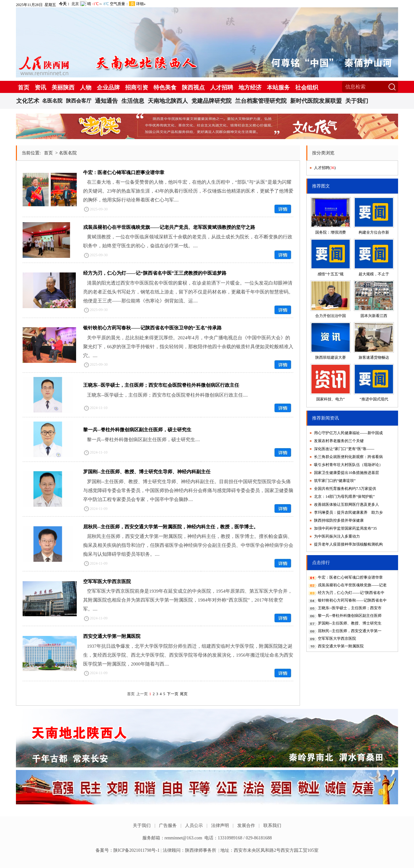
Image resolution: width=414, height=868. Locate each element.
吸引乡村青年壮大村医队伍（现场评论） (348, 465)
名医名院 (52, 101)
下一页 (173, 694)
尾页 (184, 694)
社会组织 (307, 88)
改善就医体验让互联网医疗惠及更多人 (346, 505)
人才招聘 (222, 88)
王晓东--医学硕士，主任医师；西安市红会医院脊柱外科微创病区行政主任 (161, 385)
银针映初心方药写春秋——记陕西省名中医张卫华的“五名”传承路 (152, 328)
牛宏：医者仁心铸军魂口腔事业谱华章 (124, 173)
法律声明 (220, 826)
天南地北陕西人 (168, 101)
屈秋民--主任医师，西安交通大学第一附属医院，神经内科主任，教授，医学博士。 (171, 527)
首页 (24, 88)
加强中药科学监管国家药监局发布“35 (345, 528)
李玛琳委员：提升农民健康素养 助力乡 (348, 512)
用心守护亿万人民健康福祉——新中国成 (348, 433)
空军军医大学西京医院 (107, 582)
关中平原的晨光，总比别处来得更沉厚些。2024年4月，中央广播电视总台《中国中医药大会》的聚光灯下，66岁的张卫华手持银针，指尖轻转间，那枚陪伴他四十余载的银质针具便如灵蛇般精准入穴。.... (188, 347)
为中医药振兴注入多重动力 (337, 536)
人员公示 (194, 826)
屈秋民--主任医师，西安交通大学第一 (350, 631)
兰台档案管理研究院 (261, 101)
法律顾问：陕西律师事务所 (189, 850)
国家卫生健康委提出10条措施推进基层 (346, 473)
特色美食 (165, 88)
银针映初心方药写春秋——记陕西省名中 (352, 600)
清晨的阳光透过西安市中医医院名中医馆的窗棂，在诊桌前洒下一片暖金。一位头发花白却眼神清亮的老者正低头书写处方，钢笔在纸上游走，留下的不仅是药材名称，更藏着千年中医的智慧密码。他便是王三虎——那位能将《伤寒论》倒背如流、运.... (188, 292)
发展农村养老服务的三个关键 (339, 441)
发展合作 (246, 826)
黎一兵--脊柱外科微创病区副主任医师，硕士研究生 (137, 430)
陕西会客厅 (79, 101)
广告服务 (168, 826)
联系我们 (272, 826)
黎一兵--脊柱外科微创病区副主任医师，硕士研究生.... (143, 440)
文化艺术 (28, 101)
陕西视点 (193, 88)
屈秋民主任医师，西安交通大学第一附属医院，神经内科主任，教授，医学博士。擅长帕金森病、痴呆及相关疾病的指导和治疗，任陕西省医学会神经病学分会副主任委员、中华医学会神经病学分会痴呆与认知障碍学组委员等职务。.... (188, 545)
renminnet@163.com (183, 838)
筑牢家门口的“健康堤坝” (335, 481)
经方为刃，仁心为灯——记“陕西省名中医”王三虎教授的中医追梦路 (155, 273)
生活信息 (133, 101)
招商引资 (137, 88)
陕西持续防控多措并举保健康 (339, 520)
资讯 (40, 88)
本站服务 (278, 88)
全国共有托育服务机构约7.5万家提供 (345, 489)
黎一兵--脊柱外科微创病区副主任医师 (350, 616)
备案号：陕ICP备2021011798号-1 (128, 850)
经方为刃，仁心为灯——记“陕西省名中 (351, 593)
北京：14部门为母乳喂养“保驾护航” (344, 497)
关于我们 (357, 101)
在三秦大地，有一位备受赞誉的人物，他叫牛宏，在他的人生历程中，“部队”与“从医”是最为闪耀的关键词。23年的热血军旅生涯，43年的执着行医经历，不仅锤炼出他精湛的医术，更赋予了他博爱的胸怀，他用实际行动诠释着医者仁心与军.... (188, 191)
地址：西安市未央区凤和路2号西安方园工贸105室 (269, 850)
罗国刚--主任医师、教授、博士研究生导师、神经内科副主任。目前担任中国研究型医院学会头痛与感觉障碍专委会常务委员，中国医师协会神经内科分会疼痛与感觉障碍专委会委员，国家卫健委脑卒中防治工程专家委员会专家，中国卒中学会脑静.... (188, 490)
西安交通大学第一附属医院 (112, 636)
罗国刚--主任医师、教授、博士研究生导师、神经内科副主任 (147, 472)
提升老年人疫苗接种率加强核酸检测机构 (348, 544)
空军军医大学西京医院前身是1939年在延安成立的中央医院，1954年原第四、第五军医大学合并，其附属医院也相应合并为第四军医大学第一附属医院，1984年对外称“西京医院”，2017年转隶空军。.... (188, 600)
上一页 (142, 694)
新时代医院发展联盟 (316, 101)
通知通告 (106, 101)
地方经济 (250, 88)
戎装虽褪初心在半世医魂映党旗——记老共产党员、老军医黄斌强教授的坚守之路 (169, 227)
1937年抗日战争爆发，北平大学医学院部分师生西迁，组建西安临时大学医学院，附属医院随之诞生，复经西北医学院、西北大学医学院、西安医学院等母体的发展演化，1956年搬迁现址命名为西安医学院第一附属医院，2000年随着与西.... (188, 655)
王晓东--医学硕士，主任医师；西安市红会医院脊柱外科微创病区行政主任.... (167, 395)
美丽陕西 (63, 88)
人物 (86, 88)
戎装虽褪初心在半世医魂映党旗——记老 (352, 585)
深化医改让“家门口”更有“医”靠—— (344, 449)
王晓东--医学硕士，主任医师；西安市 (350, 608)
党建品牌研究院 (211, 101)
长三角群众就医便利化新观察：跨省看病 (348, 457)
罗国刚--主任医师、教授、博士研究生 (350, 623)
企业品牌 (108, 88)
